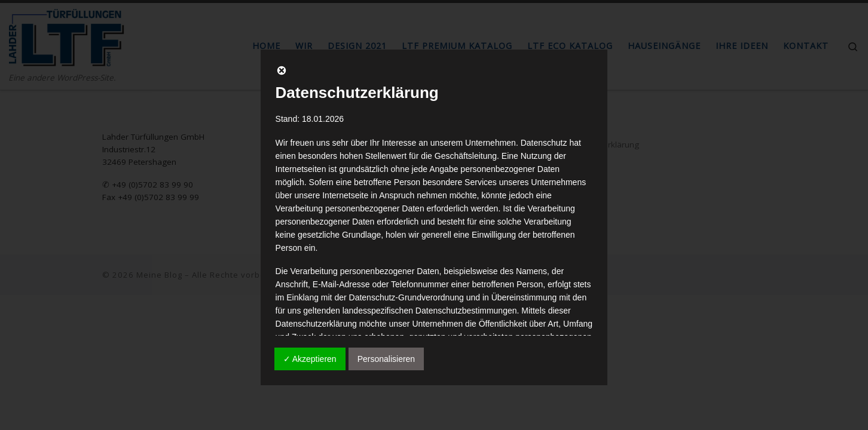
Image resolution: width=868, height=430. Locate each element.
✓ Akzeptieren (310, 359)
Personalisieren (386, 359)
